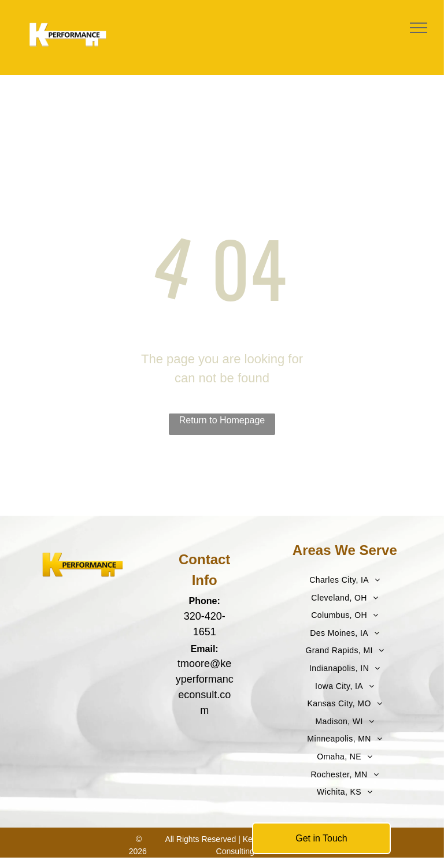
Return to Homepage (222, 420)
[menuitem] (345, 580)
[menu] (419, 28)
